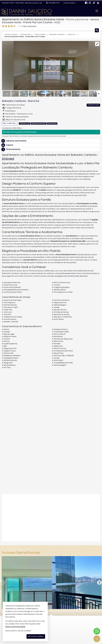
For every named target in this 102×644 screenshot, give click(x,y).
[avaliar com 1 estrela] (3, 26)
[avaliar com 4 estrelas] (12, 26)
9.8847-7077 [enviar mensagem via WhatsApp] (54, 3)
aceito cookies (36, 636)
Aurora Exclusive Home (66, 273)
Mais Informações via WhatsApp (20, 131)
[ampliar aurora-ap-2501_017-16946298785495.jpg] (45, 65)
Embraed (8, 158)
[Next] (99, 582)
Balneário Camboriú (12, 100)
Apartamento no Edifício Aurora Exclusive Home (31, 19)
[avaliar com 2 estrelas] (6, 26)
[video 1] (51, 516)
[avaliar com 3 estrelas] (9, 26)
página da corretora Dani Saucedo (73, 275)
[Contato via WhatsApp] (97, 631)
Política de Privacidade (15, 627)
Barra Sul (29, 100)
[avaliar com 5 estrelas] (14, 26)
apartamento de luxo (15, 187)
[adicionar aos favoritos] (98, 604)
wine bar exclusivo (10, 224)
